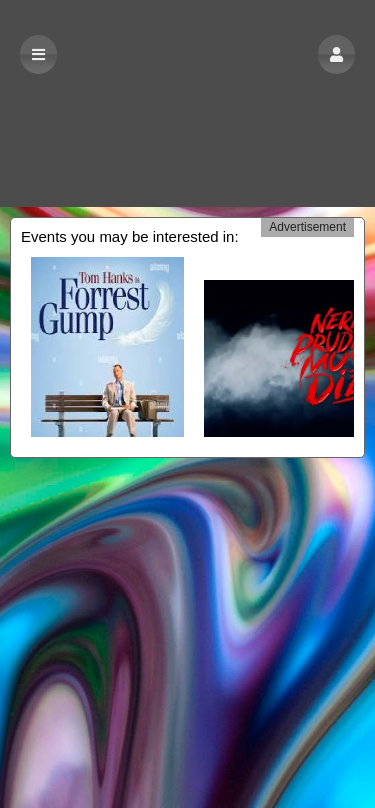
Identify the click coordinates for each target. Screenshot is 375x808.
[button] (336, 54)
